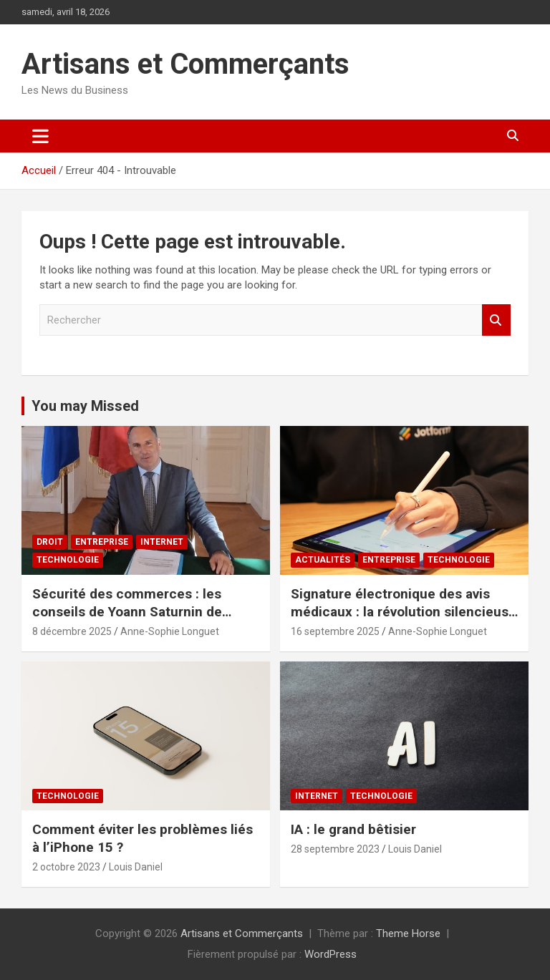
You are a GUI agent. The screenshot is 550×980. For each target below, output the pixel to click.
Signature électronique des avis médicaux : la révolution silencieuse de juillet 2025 (404, 611)
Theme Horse (408, 933)
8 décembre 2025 (72, 631)
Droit (50, 542)
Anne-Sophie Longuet (170, 631)
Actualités (323, 560)
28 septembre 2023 (335, 849)
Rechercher (496, 320)
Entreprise (102, 542)
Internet (162, 542)
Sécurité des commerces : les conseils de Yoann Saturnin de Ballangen (127, 611)
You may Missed (85, 406)
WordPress (331, 954)
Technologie (68, 560)
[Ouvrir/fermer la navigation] (40, 136)
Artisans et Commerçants (185, 64)
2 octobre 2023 (66, 867)
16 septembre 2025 (335, 631)
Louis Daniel (136, 867)
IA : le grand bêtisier (353, 829)
